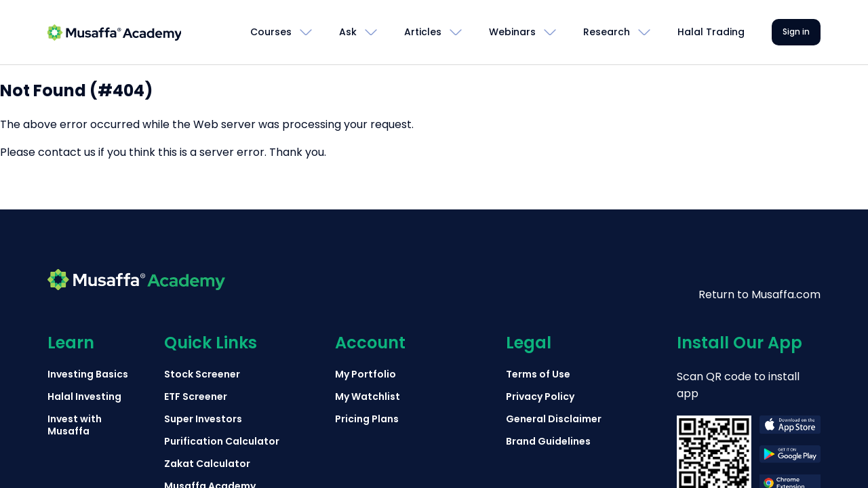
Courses (271, 32)
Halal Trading (711, 32)
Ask (348, 32)
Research (607, 32)
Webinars (512, 32)
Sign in (796, 32)
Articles (423, 32)
